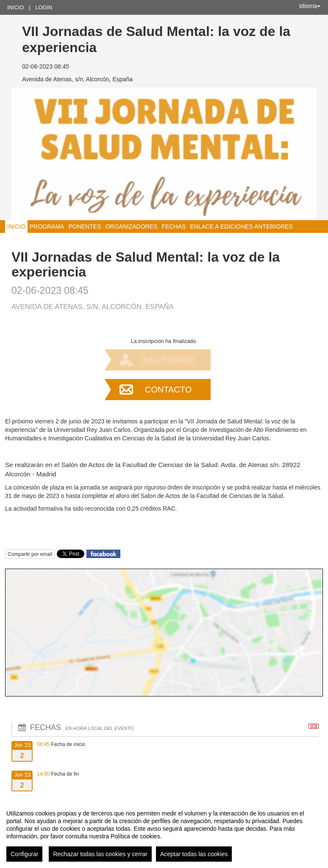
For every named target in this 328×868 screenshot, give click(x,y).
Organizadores (131, 227)
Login (44, 7)
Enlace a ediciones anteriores (241, 227)
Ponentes (85, 227)
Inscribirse (168, 360)
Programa (47, 227)
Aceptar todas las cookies (194, 854)
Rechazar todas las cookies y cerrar (100, 854)
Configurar (24, 854)
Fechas (174, 227)
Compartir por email (30, 554)
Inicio (15, 7)
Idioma (310, 6)
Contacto (168, 390)
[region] (164, 832)
